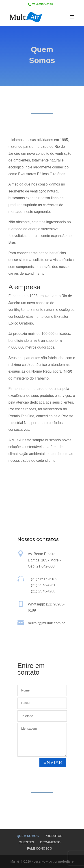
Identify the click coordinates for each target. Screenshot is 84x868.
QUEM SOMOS (28, 836)
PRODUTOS (53, 836)
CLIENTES (26, 842)
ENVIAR (53, 763)
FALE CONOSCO (39, 848)
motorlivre (66, 861)
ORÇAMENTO (50, 842)
